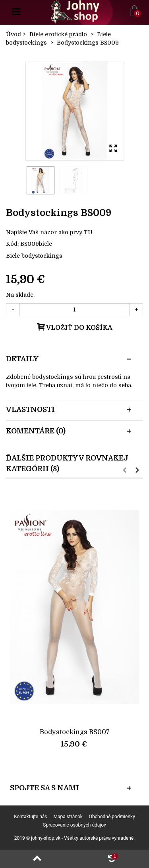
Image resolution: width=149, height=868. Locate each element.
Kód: (12, 244)
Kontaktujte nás (30, 817)
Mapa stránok (68, 817)
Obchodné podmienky (112, 817)
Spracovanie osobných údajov (74, 825)
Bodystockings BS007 (75, 732)
